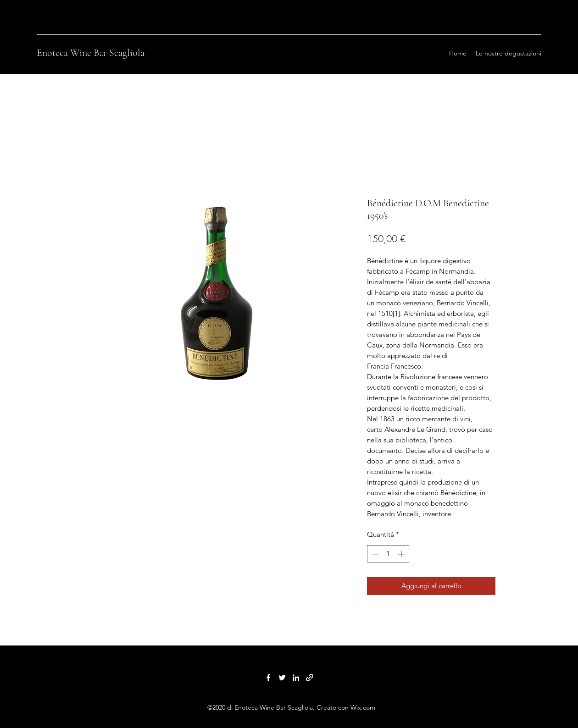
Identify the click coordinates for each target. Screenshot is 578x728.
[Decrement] (375, 554)
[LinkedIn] (296, 678)
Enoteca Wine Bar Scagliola (91, 53)
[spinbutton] (388, 554)
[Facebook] (268, 678)
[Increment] (402, 554)
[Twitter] (282, 678)
